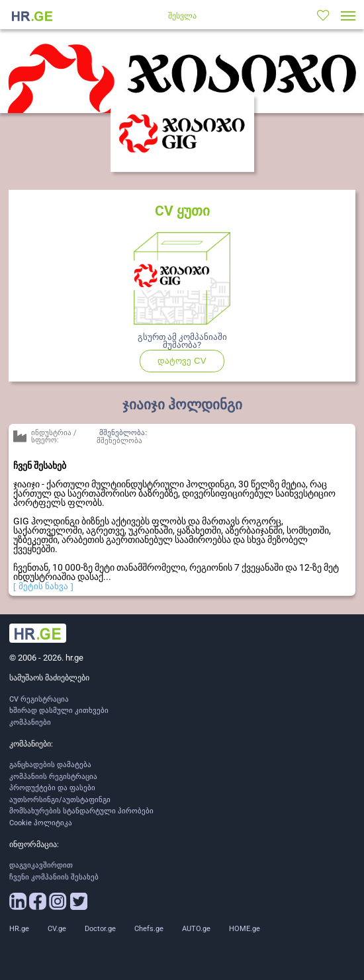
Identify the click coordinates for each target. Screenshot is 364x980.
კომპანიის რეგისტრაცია (53, 777)
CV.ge (57, 929)
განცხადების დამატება (50, 765)
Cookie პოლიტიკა (41, 823)
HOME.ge (245, 929)
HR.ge (19, 929)
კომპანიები (30, 722)
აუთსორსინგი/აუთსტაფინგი (60, 800)
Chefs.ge (149, 929)
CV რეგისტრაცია (39, 699)
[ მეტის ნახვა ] (43, 586)
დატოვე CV (191, 364)
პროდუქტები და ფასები (52, 788)
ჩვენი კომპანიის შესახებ (54, 877)
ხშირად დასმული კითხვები (59, 711)
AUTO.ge (196, 929)
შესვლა (182, 16)
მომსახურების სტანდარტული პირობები (81, 811)
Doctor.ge (100, 929)
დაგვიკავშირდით (41, 865)
